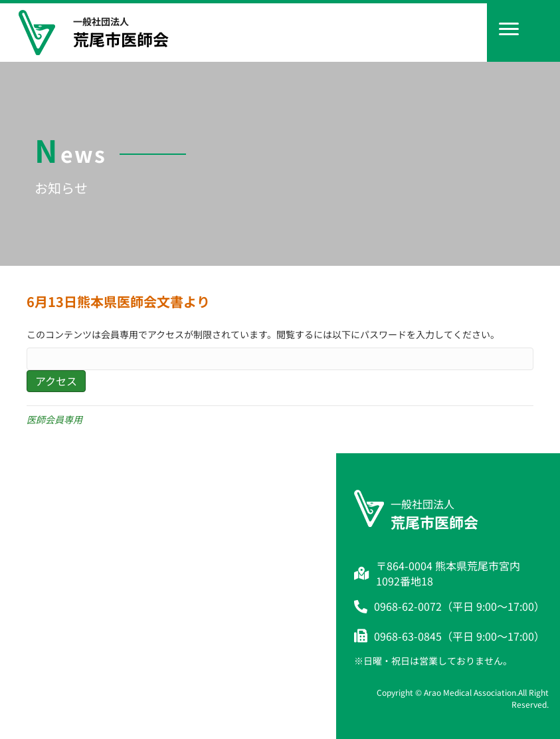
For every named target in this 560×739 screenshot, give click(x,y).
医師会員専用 (54, 419)
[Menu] (509, 29)
